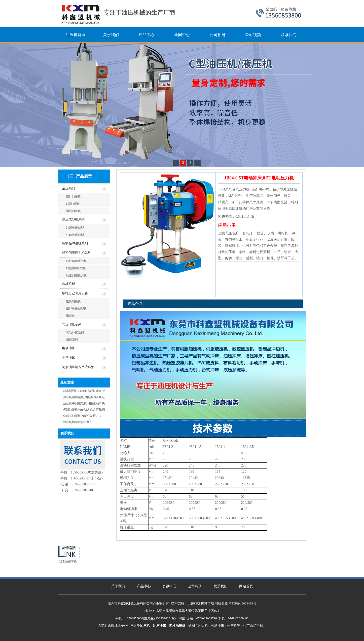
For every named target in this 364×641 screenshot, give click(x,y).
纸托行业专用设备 (75, 293)
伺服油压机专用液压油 (78, 367)
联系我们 (220, 586)
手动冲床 (69, 358)
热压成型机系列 (73, 219)
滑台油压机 (73, 211)
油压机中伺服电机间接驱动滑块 (84, 403)
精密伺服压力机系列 (77, 253)
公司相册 (195, 586)
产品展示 (84, 176)
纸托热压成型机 (76, 309)
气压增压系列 (72, 324)
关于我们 (118, 586)
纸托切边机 (73, 301)
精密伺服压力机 (76, 275)
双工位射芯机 (68, 561)
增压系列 (72, 340)
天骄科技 (194, 603)
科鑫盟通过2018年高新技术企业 (84, 391)
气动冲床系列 (75, 333)
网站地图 (221, 603)
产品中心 (144, 586)
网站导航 (208, 603)
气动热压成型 (75, 235)
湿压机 (71, 316)
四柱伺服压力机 (76, 261)
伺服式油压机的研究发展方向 (82, 416)
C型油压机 (73, 204)
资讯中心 (169, 586)
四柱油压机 (73, 197)
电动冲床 (69, 348)
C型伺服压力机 (76, 268)
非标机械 (69, 284)
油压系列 (69, 188)
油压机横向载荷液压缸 (78, 422)
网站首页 (246, 586)
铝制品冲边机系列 (75, 243)
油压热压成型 (75, 228)
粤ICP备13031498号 (242, 603)
